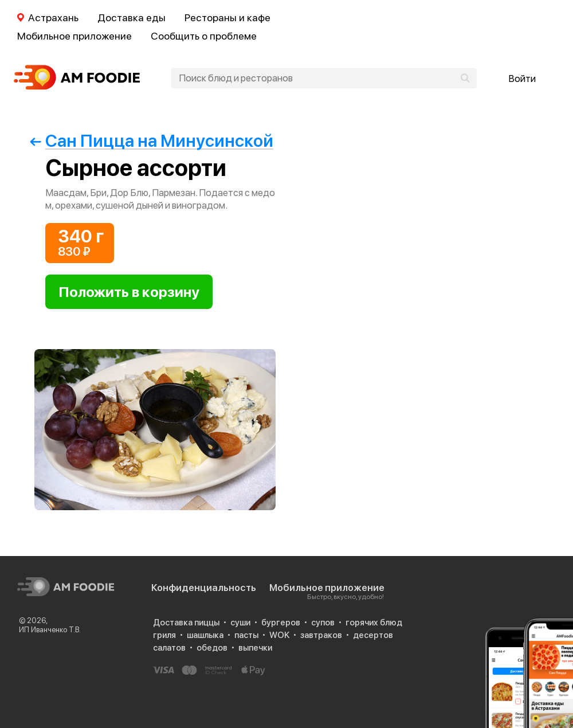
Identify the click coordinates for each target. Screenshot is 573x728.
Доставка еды (132, 17)
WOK (279, 635)
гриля (164, 635)
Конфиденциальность (204, 588)
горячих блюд (374, 623)
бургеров (281, 623)
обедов (212, 648)
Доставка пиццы (186, 623)
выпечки (255, 648)
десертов (373, 635)
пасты (246, 635)
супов (323, 623)
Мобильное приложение (74, 36)
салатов (169, 648)
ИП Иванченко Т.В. (50, 630)
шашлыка (205, 635)
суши (240, 623)
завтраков (321, 635)
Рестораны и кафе (227, 17)
